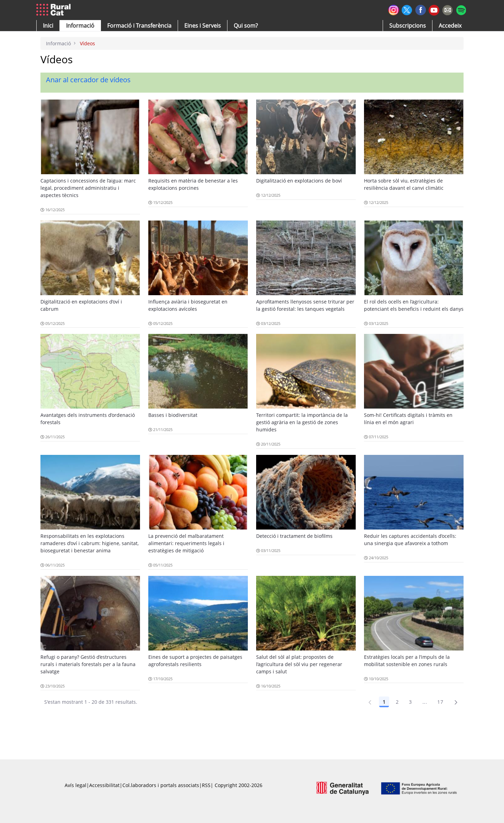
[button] (48, 26)
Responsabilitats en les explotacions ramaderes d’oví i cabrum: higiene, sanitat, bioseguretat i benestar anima (90, 543)
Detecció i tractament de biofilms (294, 536)
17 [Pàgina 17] (440, 702)
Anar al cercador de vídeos (88, 80)
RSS (206, 785)
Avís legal (76, 785)
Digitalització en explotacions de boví (299, 181)
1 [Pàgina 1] (384, 702)
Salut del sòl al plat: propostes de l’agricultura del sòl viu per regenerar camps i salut (299, 664)
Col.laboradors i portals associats (161, 785)
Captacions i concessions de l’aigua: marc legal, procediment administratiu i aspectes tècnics (88, 188)
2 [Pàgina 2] (397, 702)
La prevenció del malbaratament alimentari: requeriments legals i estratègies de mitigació (186, 543)
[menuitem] (139, 26)
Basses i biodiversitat (173, 415)
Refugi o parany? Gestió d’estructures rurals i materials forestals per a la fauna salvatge (88, 664)
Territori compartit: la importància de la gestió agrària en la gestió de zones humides (302, 422)
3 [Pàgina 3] (410, 702)
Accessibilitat (104, 785)
